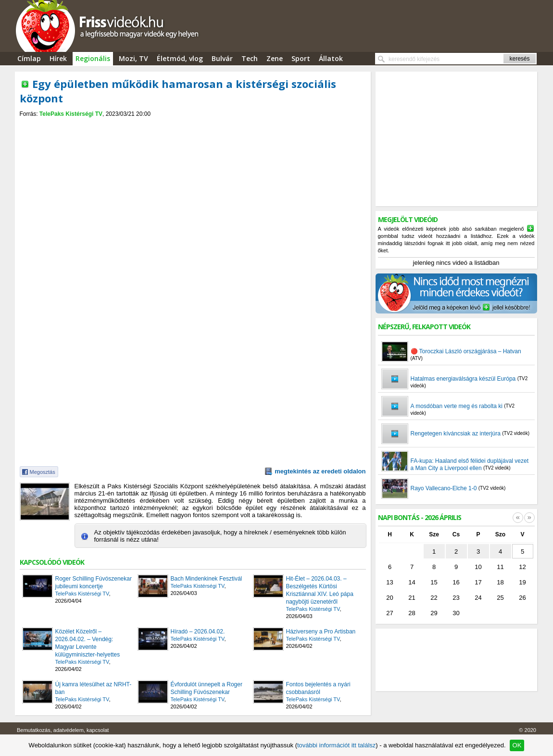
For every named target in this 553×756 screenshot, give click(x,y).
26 (522, 598)
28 (412, 613)
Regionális (93, 58)
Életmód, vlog (180, 58)
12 (522, 567)
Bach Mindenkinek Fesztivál (207, 579)
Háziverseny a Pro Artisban (321, 632)
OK (517, 745)
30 (456, 613)
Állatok (331, 58)
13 (390, 582)
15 (434, 582)
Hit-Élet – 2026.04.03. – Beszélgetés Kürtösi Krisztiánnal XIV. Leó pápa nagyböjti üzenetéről (320, 590)
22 (434, 598)
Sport (301, 58)
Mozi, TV (133, 58)
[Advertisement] (193, 126)
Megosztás (43, 472)
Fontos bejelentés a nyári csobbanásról (318, 688)
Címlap (29, 58)
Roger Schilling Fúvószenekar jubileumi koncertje (94, 582)
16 (456, 582)
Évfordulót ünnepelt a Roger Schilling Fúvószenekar (207, 688)
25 (500, 598)
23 (456, 598)
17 (478, 582)
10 (478, 567)
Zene (275, 58)
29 (434, 613)
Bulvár (222, 58)
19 (522, 582)
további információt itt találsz (336, 745)
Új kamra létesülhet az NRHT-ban (94, 688)
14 (412, 582)
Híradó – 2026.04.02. (198, 632)
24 (478, 598)
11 (500, 567)
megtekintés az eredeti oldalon (320, 471)
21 (412, 598)
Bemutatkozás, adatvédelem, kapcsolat (63, 730)
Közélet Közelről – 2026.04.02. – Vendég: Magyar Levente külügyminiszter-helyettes (88, 643)
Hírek (58, 58)
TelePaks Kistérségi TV (71, 114)
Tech (250, 58)
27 (390, 613)
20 (390, 598)
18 (500, 582)
